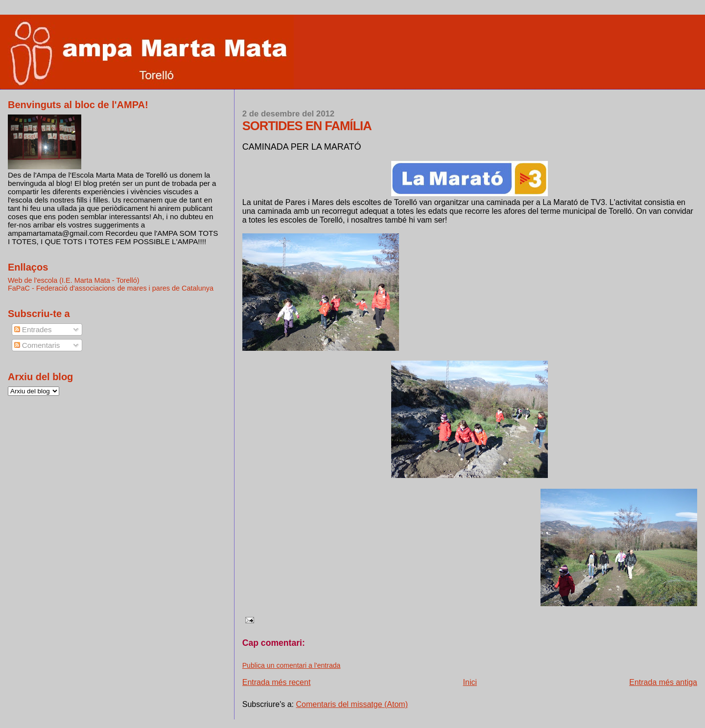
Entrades (33, 330)
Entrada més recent (277, 682)
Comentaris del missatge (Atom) (352, 704)
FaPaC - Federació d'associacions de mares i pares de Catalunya (111, 288)
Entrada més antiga (663, 682)
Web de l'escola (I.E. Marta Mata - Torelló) (74, 280)
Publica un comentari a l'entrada (292, 665)
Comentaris (37, 345)
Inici (470, 682)
